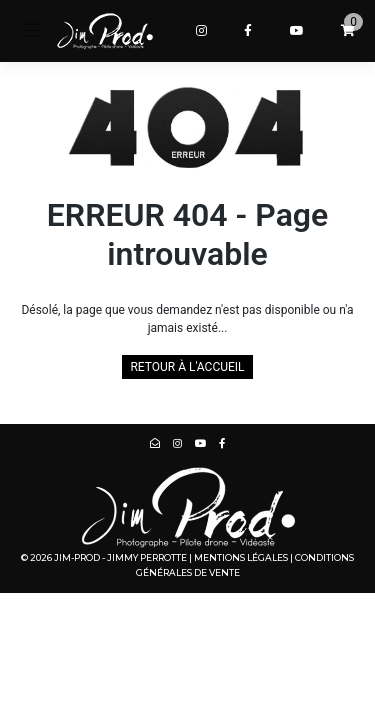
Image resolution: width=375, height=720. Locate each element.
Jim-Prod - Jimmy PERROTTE (120, 557)
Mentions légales (241, 557)
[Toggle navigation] (32, 30)
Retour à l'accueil (187, 367)
